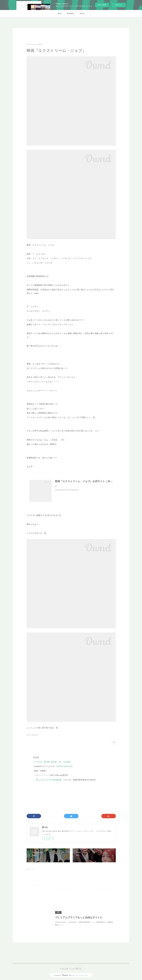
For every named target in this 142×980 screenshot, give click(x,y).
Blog (59, 13)
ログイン (119, 5)
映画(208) (35, 735)
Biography (70, 13)
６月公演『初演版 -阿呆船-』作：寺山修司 (52, 762)
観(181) (29, 735)
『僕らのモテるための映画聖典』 (49, 780)
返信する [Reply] (111, 898)
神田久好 (37, 885)
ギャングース (42, 775)
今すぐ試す (102, 5)
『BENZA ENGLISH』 (64, 766)
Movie (82, 13)
